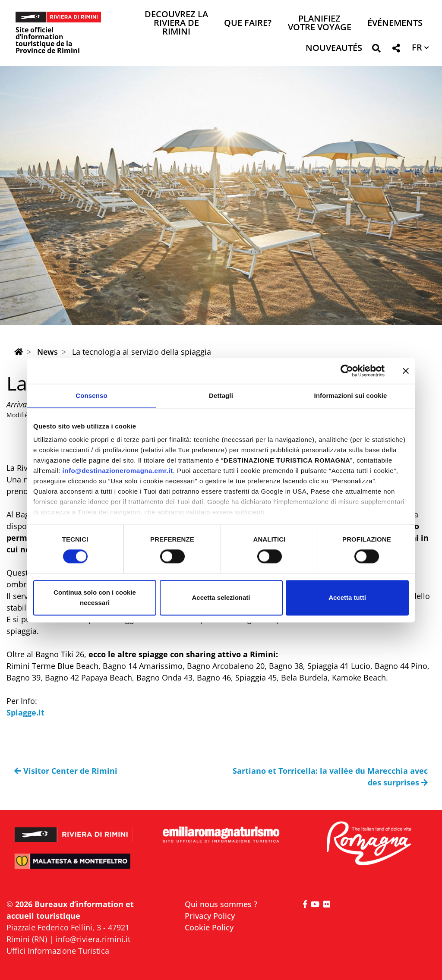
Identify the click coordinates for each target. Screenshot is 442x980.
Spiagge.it (25, 712)
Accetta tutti (347, 597)
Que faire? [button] (248, 24)
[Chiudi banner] (406, 371)
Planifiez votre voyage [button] (320, 24)
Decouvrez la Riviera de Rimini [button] (176, 24)
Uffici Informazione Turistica (58, 951)
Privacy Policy (210, 916)
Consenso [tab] (91, 395)
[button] (376, 50)
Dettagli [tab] (221, 395)
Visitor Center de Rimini (66, 771)
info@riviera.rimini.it (93, 939)
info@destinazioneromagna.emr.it (118, 471)
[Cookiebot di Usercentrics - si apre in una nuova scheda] (347, 371)
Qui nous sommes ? (221, 904)
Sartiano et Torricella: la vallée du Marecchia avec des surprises (330, 777)
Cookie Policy (209, 927)
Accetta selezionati (221, 597)
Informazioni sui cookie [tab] (351, 395)
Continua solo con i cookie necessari (95, 597)
